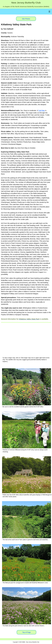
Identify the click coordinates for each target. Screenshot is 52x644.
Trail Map (41, 110)
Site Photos (26, 19)
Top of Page (26, 632)
